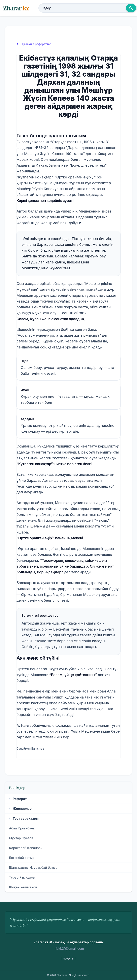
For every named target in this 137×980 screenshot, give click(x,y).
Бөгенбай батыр (22, 858)
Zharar (16, 8)
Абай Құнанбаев (22, 828)
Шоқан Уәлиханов (23, 887)
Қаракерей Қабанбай (26, 848)
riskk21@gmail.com (69, 949)
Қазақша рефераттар (34, 44)
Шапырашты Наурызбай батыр (33, 868)
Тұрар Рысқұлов (22, 877)
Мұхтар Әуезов (21, 838)
